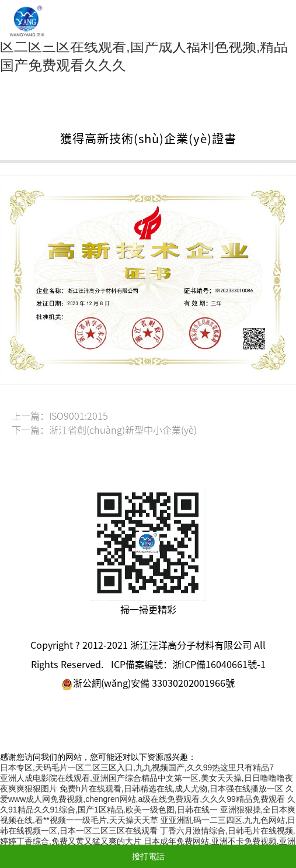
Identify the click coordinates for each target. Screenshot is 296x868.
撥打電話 (148, 856)
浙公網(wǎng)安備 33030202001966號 (148, 683)
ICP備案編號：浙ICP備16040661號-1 (188, 665)
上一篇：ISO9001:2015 (60, 416)
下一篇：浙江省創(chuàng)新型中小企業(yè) (104, 430)
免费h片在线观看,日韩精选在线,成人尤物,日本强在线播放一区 (171, 789)
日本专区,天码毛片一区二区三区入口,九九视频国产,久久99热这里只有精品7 (137, 767)
